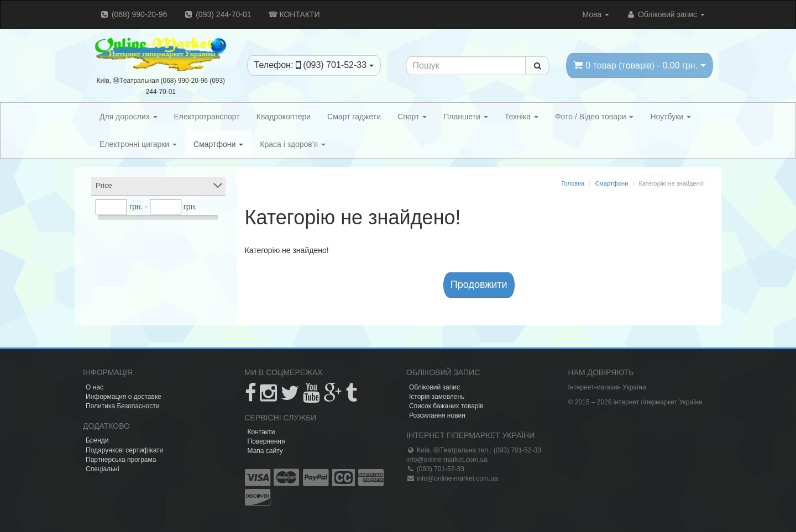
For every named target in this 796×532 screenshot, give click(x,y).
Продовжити (479, 285)
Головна (573, 183)
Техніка (522, 117)
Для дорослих (129, 117)
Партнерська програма (121, 460)
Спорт (412, 117)
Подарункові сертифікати (124, 450)
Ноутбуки (671, 117)
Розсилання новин (437, 415)
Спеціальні (103, 469)
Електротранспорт (207, 117)
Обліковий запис (665, 14)
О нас (95, 387)
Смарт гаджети (354, 117)
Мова (596, 14)
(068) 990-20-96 (133, 14)
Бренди (97, 440)
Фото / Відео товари (595, 117)
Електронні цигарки (138, 144)
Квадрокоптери (284, 117)
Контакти (261, 432)
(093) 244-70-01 (217, 14)
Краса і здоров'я (293, 144)
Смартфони (218, 144)
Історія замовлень (437, 397)
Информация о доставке (124, 397)
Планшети (465, 117)
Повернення (266, 441)
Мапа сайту (265, 451)
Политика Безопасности (122, 406)
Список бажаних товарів (446, 406)
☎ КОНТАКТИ (294, 14)
